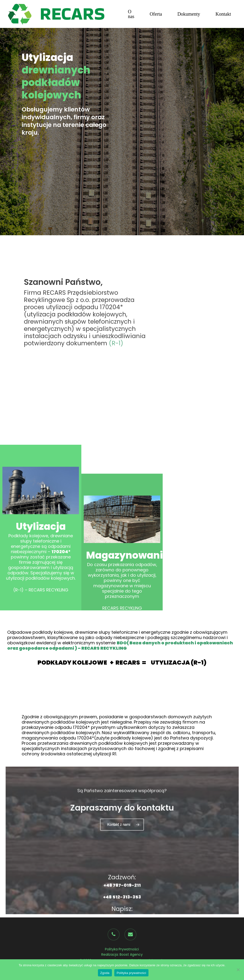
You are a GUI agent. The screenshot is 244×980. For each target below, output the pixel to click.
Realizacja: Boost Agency (122, 954)
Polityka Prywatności (122, 949)
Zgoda (105, 973)
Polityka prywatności (132, 973)
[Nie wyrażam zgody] (238, 970)
